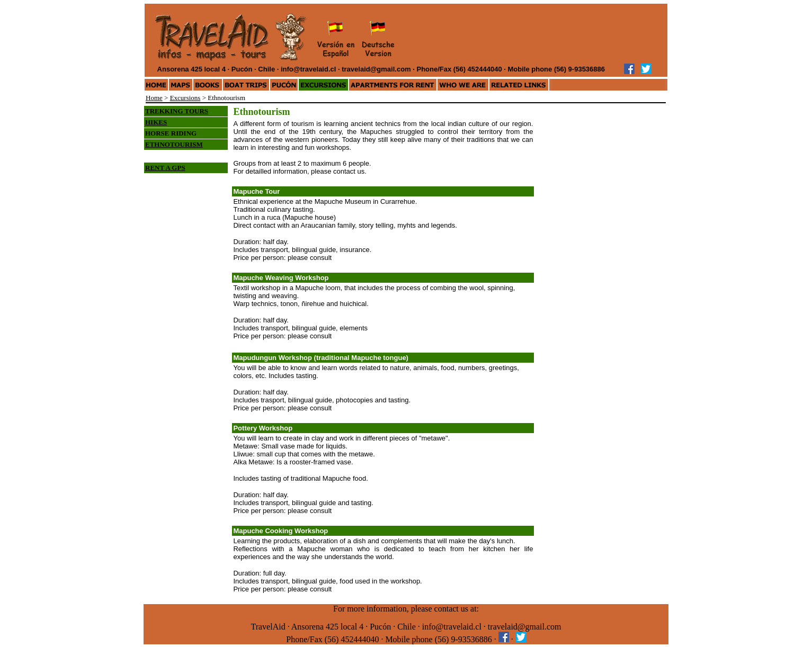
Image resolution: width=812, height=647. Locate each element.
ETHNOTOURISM (174, 144)
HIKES (156, 122)
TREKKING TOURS (177, 111)
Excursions (185, 98)
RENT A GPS (165, 168)
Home (154, 98)
